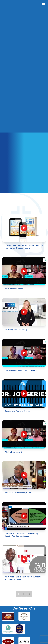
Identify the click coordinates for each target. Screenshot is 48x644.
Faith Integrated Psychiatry (16, 330)
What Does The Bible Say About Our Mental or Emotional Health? (23, 578)
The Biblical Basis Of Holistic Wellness (21, 370)
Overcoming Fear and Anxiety (17, 411)
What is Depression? (13, 452)
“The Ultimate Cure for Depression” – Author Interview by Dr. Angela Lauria (24, 247)
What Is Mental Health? (14, 289)
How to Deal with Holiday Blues (18, 493)
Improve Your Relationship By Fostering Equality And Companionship (21, 535)
